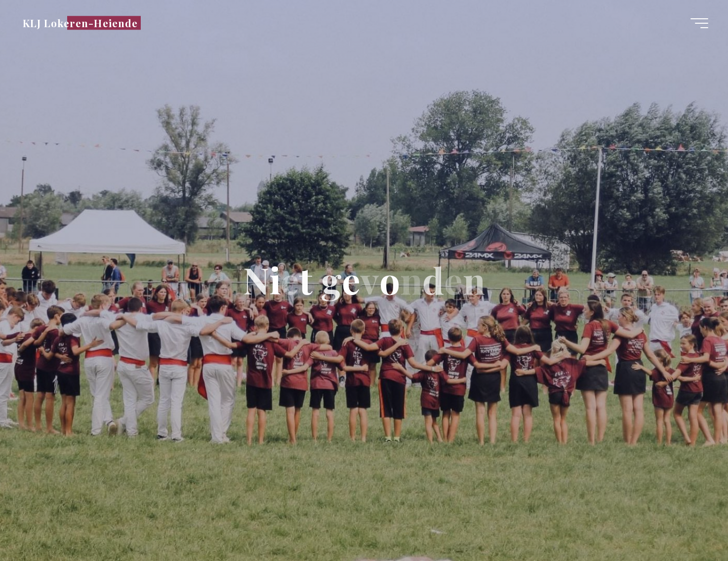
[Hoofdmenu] (699, 23)
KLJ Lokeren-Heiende (80, 23)
